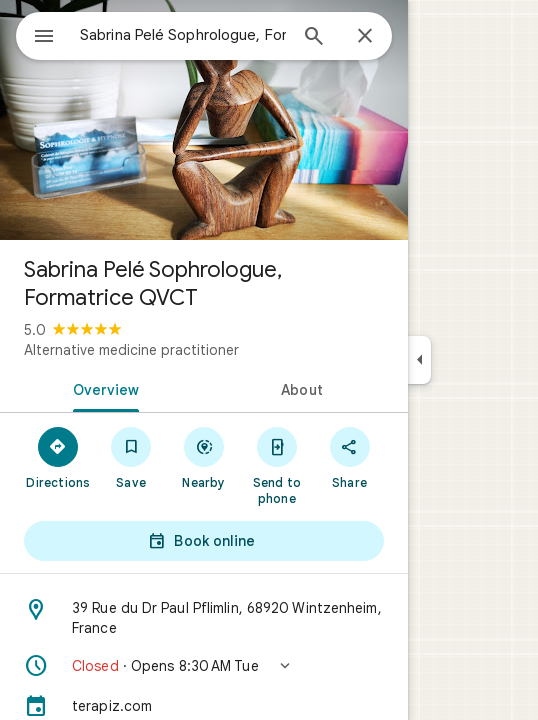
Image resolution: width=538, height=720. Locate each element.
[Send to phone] (276, 465)
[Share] (349, 457)
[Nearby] (204, 457)
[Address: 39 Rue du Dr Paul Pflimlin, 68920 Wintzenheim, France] (204, 618)
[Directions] (58, 457)
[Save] (131, 457)
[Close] (365, 37)
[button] (204, 666)
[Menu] (44, 38)
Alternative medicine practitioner (131, 350)
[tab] (102, 388)
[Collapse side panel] (419, 360)
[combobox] (183, 35)
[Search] (314, 38)
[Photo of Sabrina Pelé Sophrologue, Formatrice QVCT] (204, 120)
